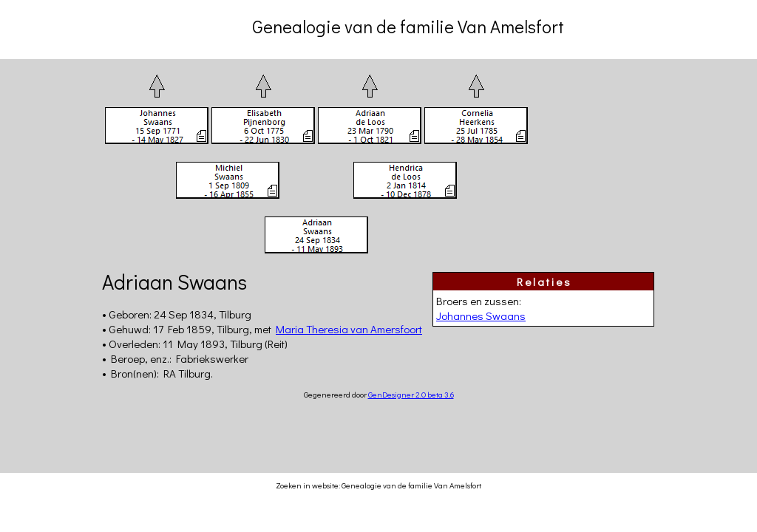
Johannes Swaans (481, 316)
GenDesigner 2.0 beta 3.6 (411, 394)
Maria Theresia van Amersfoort (349, 329)
